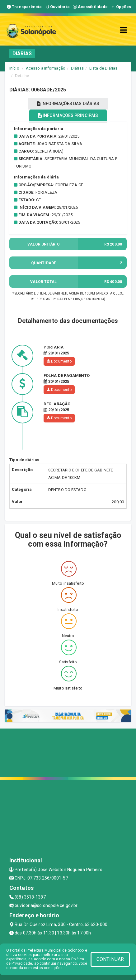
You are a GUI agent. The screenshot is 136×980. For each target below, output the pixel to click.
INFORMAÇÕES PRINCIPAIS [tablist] (68, 115)
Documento (59, 361)
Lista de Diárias (103, 68)
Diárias (77, 68)
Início (14, 68)
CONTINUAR (110, 959)
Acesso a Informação (46, 68)
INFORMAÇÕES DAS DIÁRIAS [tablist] (68, 104)
